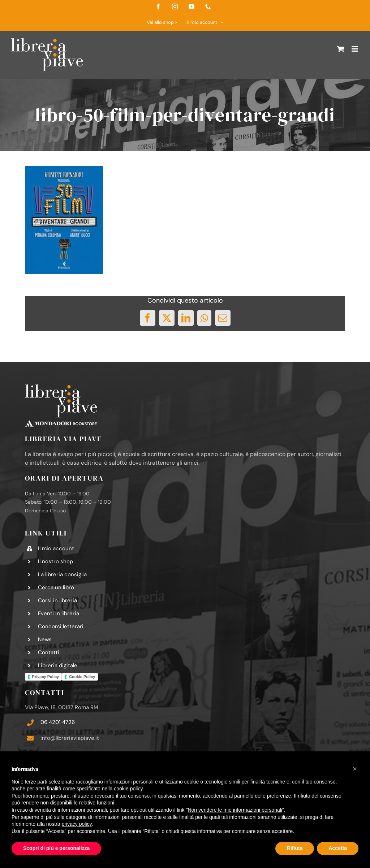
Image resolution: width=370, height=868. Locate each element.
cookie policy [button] (128, 789)
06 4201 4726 (58, 722)
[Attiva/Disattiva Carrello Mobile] (341, 49)
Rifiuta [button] (295, 848)
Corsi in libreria (57, 600)
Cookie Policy (82, 677)
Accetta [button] (338, 848)
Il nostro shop (55, 561)
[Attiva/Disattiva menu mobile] (355, 49)
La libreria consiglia (62, 574)
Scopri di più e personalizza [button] (56, 848)
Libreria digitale (58, 665)
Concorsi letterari (61, 626)
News (45, 639)
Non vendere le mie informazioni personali (235, 810)
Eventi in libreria (59, 613)
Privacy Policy (46, 677)
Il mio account (56, 548)
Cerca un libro (56, 587)
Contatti (49, 652)
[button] (355, 769)
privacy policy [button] (77, 824)
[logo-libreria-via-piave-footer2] (61, 387)
